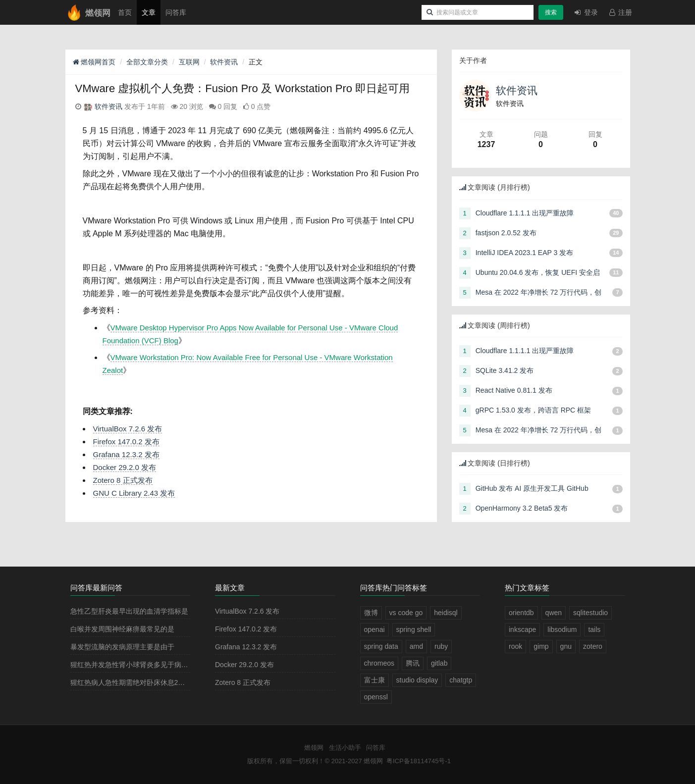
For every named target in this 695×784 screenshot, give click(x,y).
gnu (566, 646)
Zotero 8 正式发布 (123, 480)
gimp (541, 646)
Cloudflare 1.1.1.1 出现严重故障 (525, 213)
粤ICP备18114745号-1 (419, 761)
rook (515, 646)
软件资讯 (224, 62)
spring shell (414, 629)
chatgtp (461, 680)
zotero (593, 646)
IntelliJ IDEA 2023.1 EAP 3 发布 (524, 253)
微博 (371, 613)
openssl (376, 697)
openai (374, 629)
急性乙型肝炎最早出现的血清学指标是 (129, 611)
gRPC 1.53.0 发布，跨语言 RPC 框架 (533, 410)
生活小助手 (345, 748)
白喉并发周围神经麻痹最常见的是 (122, 629)
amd (416, 646)
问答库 (176, 12)
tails (594, 629)
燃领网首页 (94, 62)
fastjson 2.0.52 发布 (506, 233)
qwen (554, 613)
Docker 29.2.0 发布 (125, 467)
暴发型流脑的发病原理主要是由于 (122, 647)
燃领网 (314, 748)
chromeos (379, 663)
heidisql (446, 613)
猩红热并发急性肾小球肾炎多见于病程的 (133, 665)
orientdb (521, 613)
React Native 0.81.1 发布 (514, 390)
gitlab (439, 663)
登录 (586, 12)
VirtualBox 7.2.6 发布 (128, 429)
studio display (417, 680)
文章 (149, 12)
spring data (381, 646)
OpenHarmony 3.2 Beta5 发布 (522, 508)
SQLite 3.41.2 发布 (505, 370)
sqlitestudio (590, 613)
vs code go (406, 613)
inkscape (522, 629)
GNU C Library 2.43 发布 (134, 493)
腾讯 (413, 663)
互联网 (189, 62)
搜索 (551, 12)
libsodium (562, 629)
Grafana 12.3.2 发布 (126, 454)
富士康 (374, 680)
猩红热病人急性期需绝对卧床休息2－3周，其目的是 (151, 682)
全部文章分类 (147, 62)
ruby (441, 646)
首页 (125, 12)
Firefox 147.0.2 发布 (126, 442)
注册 (620, 12)
